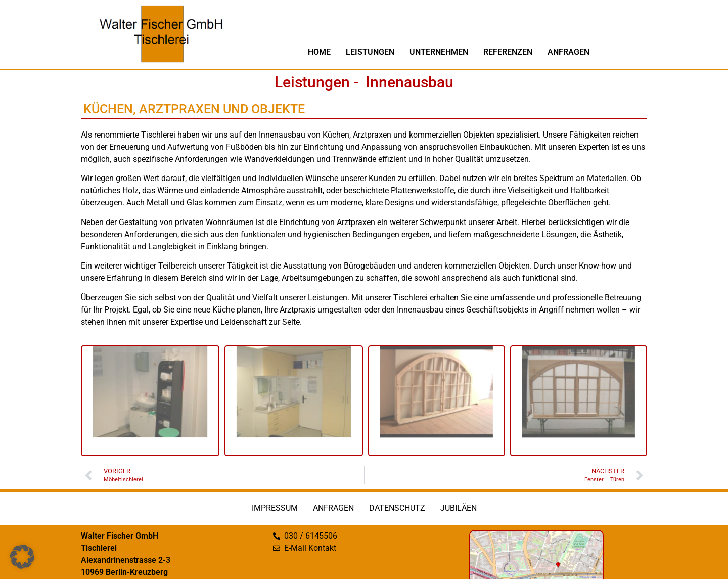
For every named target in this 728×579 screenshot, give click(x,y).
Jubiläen (459, 508)
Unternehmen (439, 52)
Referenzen (508, 52)
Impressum (275, 508)
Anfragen (568, 52)
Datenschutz (397, 508)
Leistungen (370, 52)
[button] (22, 557)
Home (319, 52)
